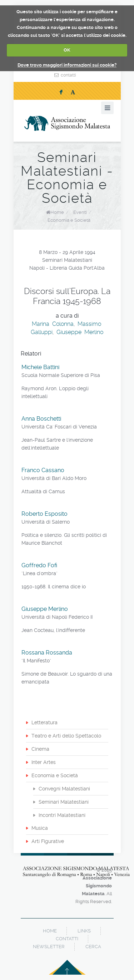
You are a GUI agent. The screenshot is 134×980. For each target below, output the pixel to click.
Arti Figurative (48, 841)
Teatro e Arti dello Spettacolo (66, 736)
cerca (93, 947)
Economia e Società (69, 220)
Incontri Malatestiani (62, 815)
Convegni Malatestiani (64, 789)
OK (67, 50)
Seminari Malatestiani (64, 802)
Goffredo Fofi (39, 565)
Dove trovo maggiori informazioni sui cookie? (67, 65)
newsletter (49, 947)
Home (57, 212)
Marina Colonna (53, 324)
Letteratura (44, 722)
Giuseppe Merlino (80, 332)
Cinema (40, 749)
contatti (68, 75)
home (50, 931)
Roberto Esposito (44, 514)
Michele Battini (40, 367)
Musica (40, 828)
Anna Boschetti (41, 419)
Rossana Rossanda (47, 653)
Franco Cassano (43, 470)
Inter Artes (44, 762)
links (84, 931)
